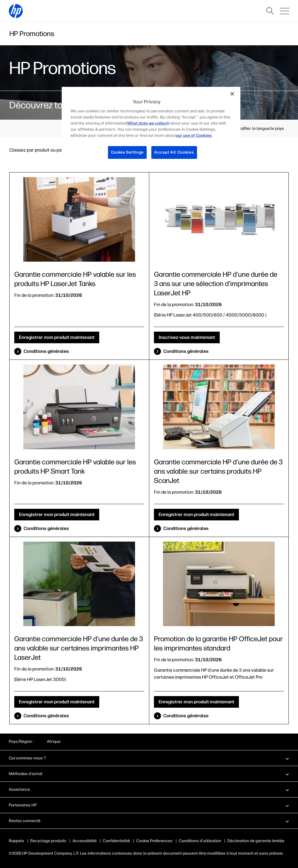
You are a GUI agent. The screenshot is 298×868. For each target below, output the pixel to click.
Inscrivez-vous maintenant (187, 337)
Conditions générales (46, 351)
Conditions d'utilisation (199, 841)
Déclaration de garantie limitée (255, 841)
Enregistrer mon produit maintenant (57, 337)
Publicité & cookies (154, 841)
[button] (149, 758)
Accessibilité (85, 841)
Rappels (16, 841)
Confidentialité (116, 841)
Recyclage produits (48, 841)
